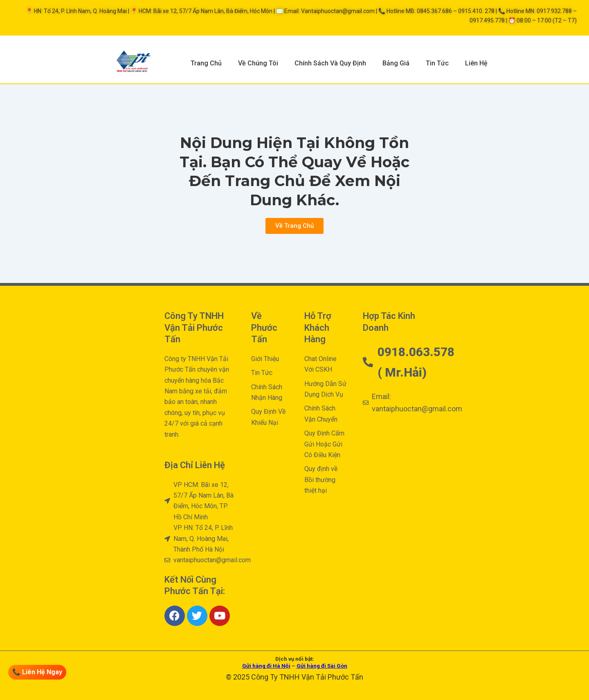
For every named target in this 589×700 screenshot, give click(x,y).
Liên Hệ (476, 63)
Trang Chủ (206, 63)
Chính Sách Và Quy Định (330, 63)
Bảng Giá (396, 63)
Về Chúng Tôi (258, 63)
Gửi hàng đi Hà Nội (266, 666)
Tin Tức (437, 63)
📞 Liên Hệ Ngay (37, 672)
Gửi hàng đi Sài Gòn (322, 666)
